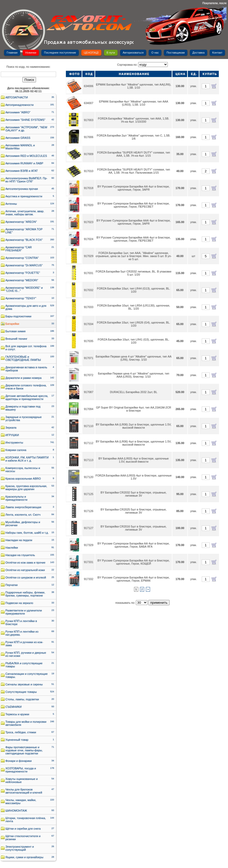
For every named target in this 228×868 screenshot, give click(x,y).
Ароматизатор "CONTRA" (22, 258)
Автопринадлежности (19, 105)
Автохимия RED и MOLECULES (26, 156)
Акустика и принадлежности (24, 196)
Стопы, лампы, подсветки (22, 699)
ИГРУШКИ (12, 435)
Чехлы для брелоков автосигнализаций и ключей (24, 791)
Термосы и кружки (17, 714)
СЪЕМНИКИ (14, 707)
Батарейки (12, 324)
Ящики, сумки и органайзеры (24, 857)
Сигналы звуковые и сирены (24, 684)
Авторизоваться (133, 53)
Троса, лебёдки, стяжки (21, 732)
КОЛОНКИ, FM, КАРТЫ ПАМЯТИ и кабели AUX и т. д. (27, 459)
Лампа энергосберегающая (23, 507)
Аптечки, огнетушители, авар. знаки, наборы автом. (25, 213)
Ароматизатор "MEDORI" (22, 280)
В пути (111, 53)
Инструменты (14, 442)
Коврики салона (16, 450)
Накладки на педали (19, 540)
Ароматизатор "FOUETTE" (23, 273)
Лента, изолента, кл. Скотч (23, 515)
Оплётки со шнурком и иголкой (26, 577)
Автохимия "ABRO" (18, 112)
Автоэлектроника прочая (22, 189)
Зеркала (11, 428)
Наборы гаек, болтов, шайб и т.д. (27, 533)
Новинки (31, 53)
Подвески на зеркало (19, 603)
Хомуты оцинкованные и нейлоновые (21, 780)
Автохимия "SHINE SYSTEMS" (25, 120)
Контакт (217, 53)
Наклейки (12, 548)
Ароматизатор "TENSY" (21, 298)
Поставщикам (176, 53)
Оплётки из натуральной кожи (25, 570)
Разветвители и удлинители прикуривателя (24, 612)
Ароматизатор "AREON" (21, 222)
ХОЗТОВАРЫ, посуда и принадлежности (21, 770)
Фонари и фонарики (19, 761)
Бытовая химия (15, 331)
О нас (155, 53)
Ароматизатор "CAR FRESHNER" (19, 249)
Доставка (199, 53)
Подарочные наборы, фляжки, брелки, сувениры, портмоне (25, 594)
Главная (12, 53)
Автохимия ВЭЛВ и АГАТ (22, 171)
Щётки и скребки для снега (23, 829)
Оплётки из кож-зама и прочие (25, 563)
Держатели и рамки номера (23, 378)
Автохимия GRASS (18, 138)
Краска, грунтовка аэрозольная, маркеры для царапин (26, 488)
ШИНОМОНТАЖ (16, 811)
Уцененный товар (17, 740)
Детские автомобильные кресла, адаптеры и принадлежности (27, 397)
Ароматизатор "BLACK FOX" (24, 240)
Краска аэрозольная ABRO (23, 479)
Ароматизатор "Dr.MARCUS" (24, 265)
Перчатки (12, 585)
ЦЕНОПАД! (91, 53)
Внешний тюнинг (16, 339)
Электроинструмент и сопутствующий (20, 848)
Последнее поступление (60, 53)
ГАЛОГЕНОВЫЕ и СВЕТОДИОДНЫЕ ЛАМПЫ (23, 358)
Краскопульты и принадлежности (16, 498)
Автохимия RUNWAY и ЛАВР (24, 163)
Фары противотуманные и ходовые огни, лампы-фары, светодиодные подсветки (24, 750)
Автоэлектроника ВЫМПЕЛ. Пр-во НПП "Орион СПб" (26, 180)
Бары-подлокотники (18, 316)
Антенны (11, 204)
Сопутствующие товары (21, 692)
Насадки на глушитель (20, 555)
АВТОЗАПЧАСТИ (17, 97)
